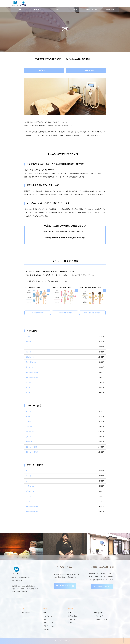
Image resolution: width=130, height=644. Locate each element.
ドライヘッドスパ (49, 627)
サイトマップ (98, 617)
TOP (20, 10)
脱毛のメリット (44, 71)
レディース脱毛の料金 (65, 313)
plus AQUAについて (92, 10)
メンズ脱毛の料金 (38, 313)
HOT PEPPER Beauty (64, 587)
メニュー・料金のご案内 (86, 71)
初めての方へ (38, 10)
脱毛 (45, 613)
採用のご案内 (110, 10)
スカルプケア (48, 630)
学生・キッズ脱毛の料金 (92, 313)
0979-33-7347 (104, 587)
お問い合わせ (98, 613)
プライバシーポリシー (101, 620)
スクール (74, 10)
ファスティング (48, 623)
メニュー (56, 10)
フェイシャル (48, 617)
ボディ (46, 620)
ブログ (70, 623)
